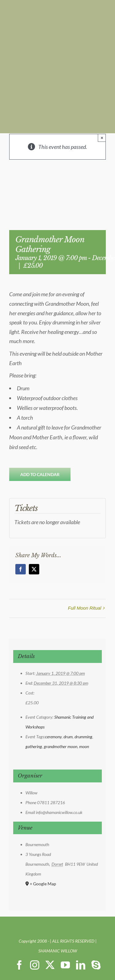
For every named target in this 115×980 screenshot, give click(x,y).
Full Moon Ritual (85, 608)
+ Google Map (43, 884)
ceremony (53, 737)
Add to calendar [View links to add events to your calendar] (40, 474)
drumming (83, 737)
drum (68, 737)
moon (84, 746)
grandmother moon (61, 746)
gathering (34, 746)
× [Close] (102, 138)
